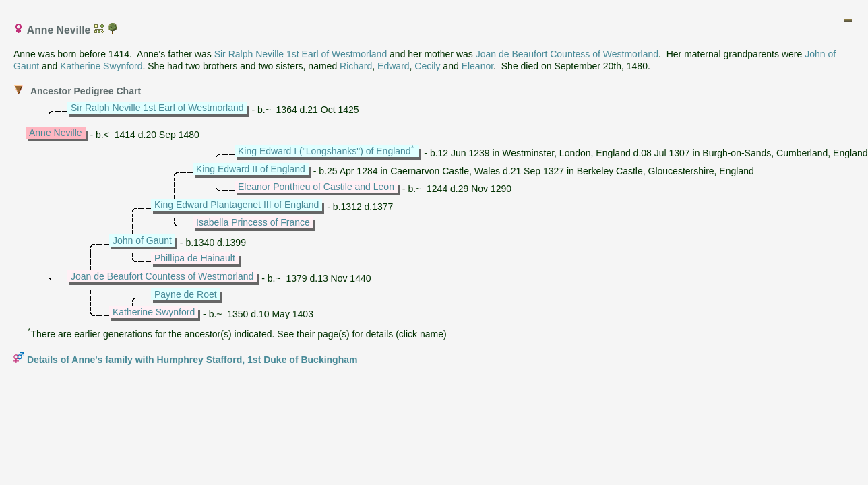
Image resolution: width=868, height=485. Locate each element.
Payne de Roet (186, 294)
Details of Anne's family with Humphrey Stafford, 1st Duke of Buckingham (192, 360)
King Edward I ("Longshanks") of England (324, 151)
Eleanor (477, 66)
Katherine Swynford (101, 66)
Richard (356, 66)
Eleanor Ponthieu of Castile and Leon (316, 187)
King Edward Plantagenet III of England (237, 205)
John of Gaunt (142, 240)
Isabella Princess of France (253, 222)
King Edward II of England (251, 169)
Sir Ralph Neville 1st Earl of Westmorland (301, 54)
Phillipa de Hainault (195, 258)
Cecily (427, 66)
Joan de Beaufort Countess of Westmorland (567, 54)
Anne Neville (56, 133)
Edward (393, 66)
